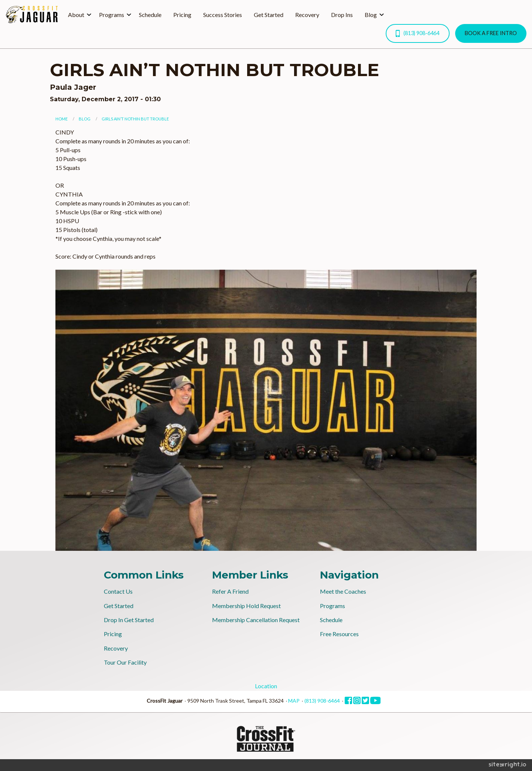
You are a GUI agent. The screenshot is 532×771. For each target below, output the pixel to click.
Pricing (182, 15)
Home (62, 119)
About (76, 15)
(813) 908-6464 (417, 33)
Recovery (307, 15)
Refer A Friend (230, 591)
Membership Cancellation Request (256, 620)
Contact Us (118, 591)
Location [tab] (266, 686)
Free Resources (339, 634)
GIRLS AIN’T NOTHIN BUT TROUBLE (135, 119)
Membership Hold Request (246, 606)
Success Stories (223, 15)
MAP (294, 701)
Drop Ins (342, 15)
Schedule (150, 15)
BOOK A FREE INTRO (491, 33)
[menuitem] (78, 15)
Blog (371, 15)
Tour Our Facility (125, 662)
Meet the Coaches (343, 591)
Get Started (269, 15)
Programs (112, 15)
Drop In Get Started (129, 620)
